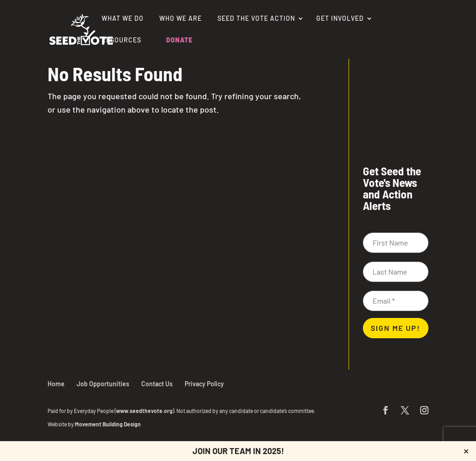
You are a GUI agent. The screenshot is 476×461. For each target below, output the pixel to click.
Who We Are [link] (181, 19)
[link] (81, 28)
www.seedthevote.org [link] (144, 411)
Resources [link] (121, 40)
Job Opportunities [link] (103, 384)
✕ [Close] (466, 451)
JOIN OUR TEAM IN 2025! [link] (238, 451)
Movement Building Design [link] (108, 424)
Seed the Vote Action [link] (256, 19)
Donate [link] (179, 40)
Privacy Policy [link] (204, 384)
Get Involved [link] (340, 19)
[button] (386, 411)
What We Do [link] (123, 19)
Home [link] (56, 384)
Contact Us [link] (157, 384)
